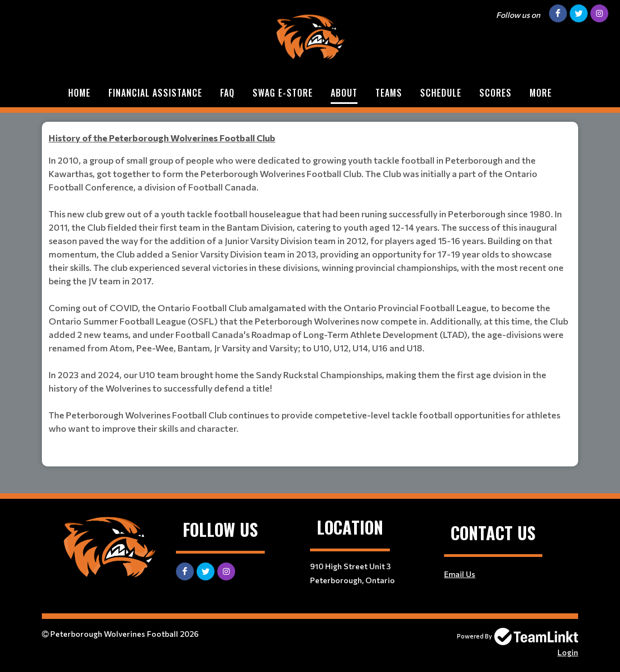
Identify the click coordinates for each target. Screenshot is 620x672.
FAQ (227, 93)
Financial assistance (155, 93)
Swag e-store (283, 93)
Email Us (460, 574)
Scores (495, 93)
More (541, 93)
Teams (389, 93)
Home (79, 93)
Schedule (441, 93)
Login (568, 652)
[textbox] (310, 138)
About (344, 93)
